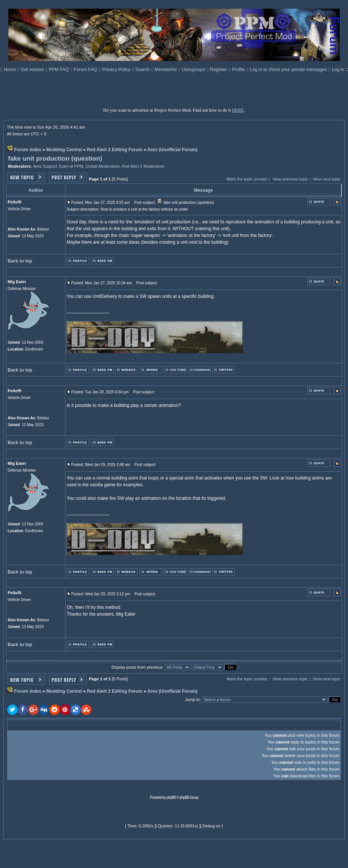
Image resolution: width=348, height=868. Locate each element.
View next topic (327, 179)
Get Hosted (33, 70)
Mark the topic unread (246, 179)
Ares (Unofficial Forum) (172, 150)
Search (143, 70)
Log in (338, 70)
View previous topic (290, 179)
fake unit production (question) (55, 159)
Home (10, 70)
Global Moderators (103, 166)
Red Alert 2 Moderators (143, 166)
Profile (239, 70)
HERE (238, 110)
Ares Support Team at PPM (58, 166)
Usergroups (194, 70)
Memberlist (166, 70)
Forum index (28, 150)
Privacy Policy (117, 70)
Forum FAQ (86, 70)
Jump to (192, 700)
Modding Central (64, 150)
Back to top (20, 261)
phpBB (171, 797)
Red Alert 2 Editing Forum (115, 150)
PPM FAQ (60, 70)
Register (219, 70)
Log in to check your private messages (289, 70)
